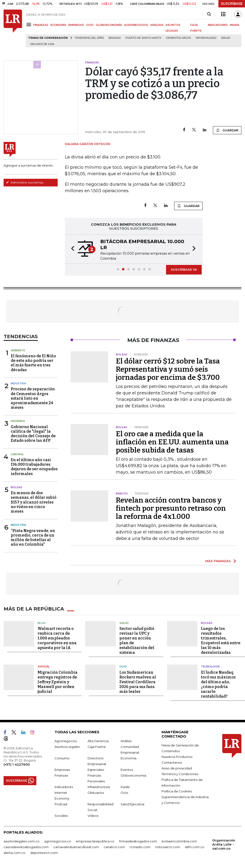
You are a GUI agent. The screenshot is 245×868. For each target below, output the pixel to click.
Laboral (17, 454)
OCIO (90, 25)
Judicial (44, 666)
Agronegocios (66, 741)
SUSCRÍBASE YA (184, 269)
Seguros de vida (42, 44)
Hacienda (18, 421)
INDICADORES (218, 25)
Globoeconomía (133, 775)
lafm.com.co (195, 847)
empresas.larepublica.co (95, 841)
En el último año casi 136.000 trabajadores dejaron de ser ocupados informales (34, 467)
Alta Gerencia (98, 741)
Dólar (226, 38)
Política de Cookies (177, 791)
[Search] (209, 14)
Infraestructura (99, 787)
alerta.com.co (14, 852)
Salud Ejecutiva (132, 804)
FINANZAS (41, 25)
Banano (115, 38)
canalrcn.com (114, 847)
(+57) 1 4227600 (17, 764)
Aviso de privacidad (177, 768)
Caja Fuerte (97, 746)
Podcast (61, 804)
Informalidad (206, 38)
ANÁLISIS (157, 25)
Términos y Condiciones (180, 774)
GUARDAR (227, 130)
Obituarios (96, 792)
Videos (93, 815)
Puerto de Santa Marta (143, 38)
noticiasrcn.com (168, 847)
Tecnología (210, 666)
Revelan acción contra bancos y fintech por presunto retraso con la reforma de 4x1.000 (171, 508)
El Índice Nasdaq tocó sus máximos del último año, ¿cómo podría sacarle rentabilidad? (218, 684)
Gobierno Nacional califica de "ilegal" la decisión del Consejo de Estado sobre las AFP (33, 434)
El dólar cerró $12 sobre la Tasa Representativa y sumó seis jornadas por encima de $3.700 (168, 369)
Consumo (62, 758)
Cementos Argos (178, 38)
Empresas (62, 769)
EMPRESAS (76, 25)
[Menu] (30, 25)
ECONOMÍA (58, 25)
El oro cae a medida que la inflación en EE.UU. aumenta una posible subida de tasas (172, 442)
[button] (71, 249)
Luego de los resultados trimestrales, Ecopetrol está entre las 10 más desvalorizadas (221, 641)
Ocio (123, 666)
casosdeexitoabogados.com (26, 847)
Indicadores (64, 787)
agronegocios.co (58, 841)
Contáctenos (172, 762)
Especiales (96, 769)
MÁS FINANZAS (218, 561)
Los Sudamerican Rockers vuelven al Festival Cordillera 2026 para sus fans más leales (138, 682)
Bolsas (17, 487)
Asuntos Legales (67, 746)
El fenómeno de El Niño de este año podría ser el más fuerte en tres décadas (33, 363)
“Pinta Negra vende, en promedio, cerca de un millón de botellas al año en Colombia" (33, 538)
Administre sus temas (25, 182)
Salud (124, 623)
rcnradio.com (140, 847)
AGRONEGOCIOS (136, 25)
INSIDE (235, 25)
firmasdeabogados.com (138, 841)
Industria (18, 383)
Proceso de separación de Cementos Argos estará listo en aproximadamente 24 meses (33, 398)
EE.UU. (42, 623)
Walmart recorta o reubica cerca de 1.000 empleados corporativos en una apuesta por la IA (57, 638)
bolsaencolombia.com (179, 841)
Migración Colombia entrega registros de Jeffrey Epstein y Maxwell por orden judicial (58, 682)
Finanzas (61, 775)
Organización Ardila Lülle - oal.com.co (224, 844)
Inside (125, 787)
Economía (128, 758)
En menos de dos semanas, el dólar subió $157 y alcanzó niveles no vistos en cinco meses (34, 502)
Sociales (61, 815)
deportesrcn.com (44, 852)
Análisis (126, 741)
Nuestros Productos (177, 756)
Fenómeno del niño (89, 38)
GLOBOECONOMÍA (109, 25)
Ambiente (18, 350)
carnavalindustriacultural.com (76, 847)
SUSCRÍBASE (232, 4)
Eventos (127, 769)
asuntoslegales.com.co (22, 841)
